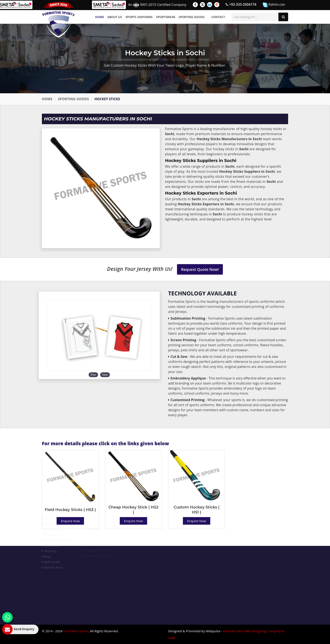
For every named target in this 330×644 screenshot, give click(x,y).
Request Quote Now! (200, 269)
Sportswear (166, 17)
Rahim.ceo (274, 5)
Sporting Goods (192, 17)
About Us (115, 17)
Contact (218, 17)
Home (100, 17)
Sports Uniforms (139, 17)
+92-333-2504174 (241, 4)
